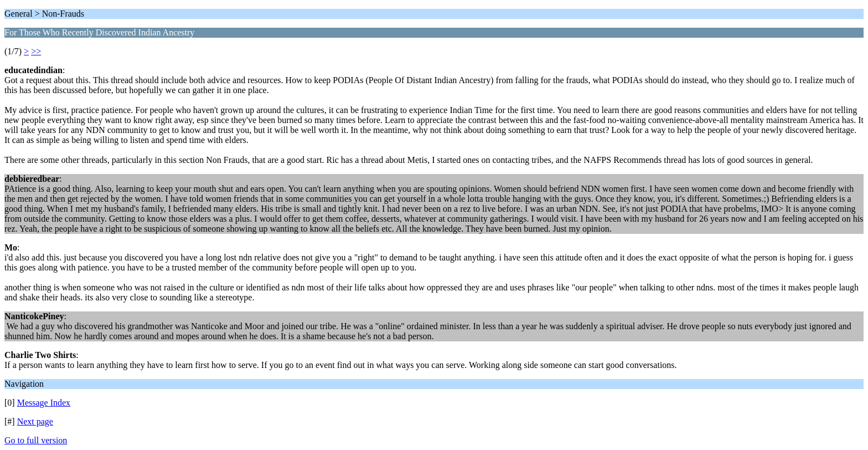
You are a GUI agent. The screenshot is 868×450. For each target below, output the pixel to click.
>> (36, 51)
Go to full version (36, 440)
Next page (35, 421)
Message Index (44, 403)
